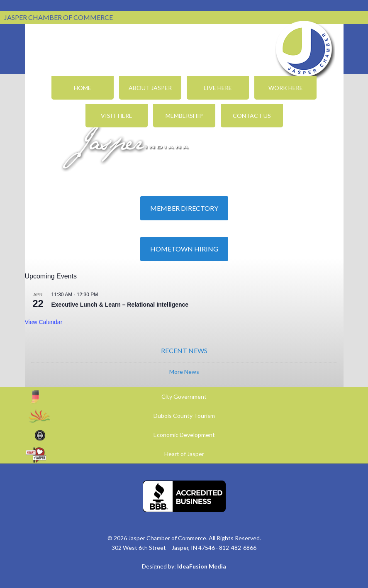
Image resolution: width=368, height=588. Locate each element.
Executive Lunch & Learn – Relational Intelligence (120, 305)
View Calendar (44, 322)
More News (184, 372)
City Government (184, 396)
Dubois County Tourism (184, 416)
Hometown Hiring (184, 249)
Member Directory (184, 208)
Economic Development (184, 435)
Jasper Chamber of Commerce (304, 49)
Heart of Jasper (184, 454)
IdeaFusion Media (202, 566)
